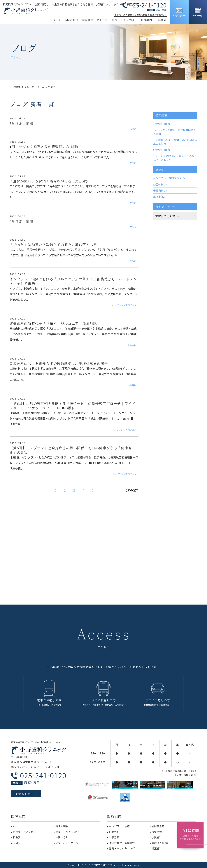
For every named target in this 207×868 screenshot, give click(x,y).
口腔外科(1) (160, 184)
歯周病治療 (158, 826)
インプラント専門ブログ (124, 305)
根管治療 (157, 832)
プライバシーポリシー (68, 843)
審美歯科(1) (160, 190)
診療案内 (148, 20)
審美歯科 (132, 345)
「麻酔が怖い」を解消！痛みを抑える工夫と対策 (50, 181)
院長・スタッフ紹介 (124, 20)
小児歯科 (157, 837)
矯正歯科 (157, 848)
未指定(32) (159, 197)
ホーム (57, 20)
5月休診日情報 (22, 221)
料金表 (162, 20)
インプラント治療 (119, 826)
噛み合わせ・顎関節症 (122, 843)
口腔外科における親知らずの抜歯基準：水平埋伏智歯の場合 (59, 364)
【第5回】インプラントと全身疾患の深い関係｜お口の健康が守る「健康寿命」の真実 (71, 450)
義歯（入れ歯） (161, 843)
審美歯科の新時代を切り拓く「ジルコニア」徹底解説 (53, 324)
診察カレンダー (26, 794)
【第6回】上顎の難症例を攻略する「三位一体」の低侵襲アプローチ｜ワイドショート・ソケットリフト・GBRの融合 (73, 406)
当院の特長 (72, 20)
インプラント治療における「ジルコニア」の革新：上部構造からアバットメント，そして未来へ (73, 281)
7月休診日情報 (22, 123)
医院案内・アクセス (95, 20)
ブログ (17, 843)
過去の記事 (132, 490)
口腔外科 (132, 385)
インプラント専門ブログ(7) (169, 178)
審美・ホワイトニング (122, 848)
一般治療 (114, 837)
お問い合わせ (63, 837)
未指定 (133, 129)
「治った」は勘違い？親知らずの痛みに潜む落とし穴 (53, 245)
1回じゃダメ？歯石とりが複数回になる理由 (45, 147)
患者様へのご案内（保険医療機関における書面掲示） (141, 15)
